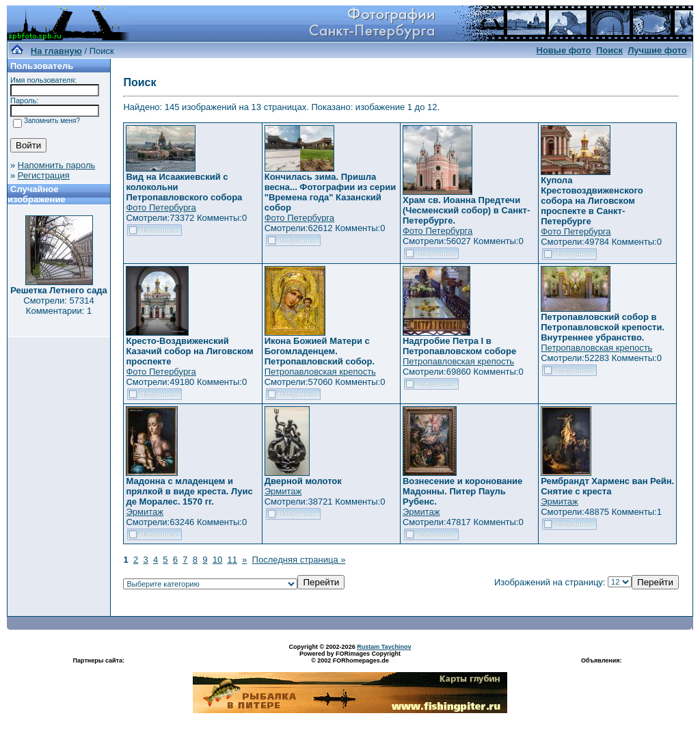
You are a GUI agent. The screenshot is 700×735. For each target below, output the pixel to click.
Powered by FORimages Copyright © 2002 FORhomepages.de (350, 657)
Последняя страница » (299, 560)
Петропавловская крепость (320, 372)
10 (217, 560)
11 (232, 560)
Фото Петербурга (161, 208)
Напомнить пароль (56, 165)
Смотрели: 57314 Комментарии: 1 (58, 306)
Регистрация (44, 175)
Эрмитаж (145, 512)
